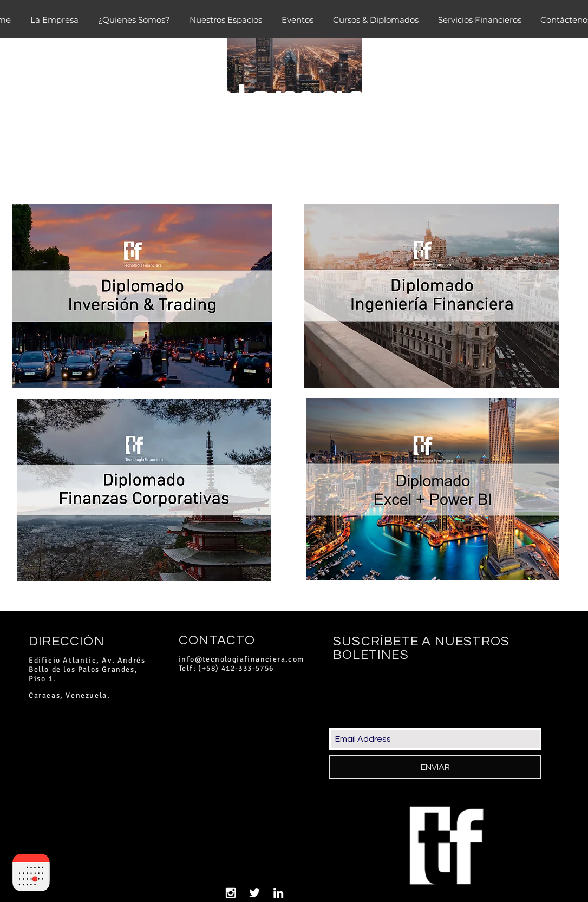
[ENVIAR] (435, 767)
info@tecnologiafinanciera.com (241, 659)
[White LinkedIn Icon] (278, 893)
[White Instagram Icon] (231, 893)
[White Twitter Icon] (254, 893)
